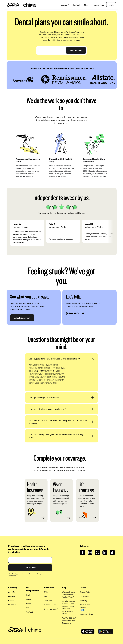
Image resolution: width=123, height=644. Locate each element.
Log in (111, 5)
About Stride (99, 5)
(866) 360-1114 (75, 313)
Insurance (64, 5)
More (87, 5)
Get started (30, 568)
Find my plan (76, 50)
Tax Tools (77, 5)
